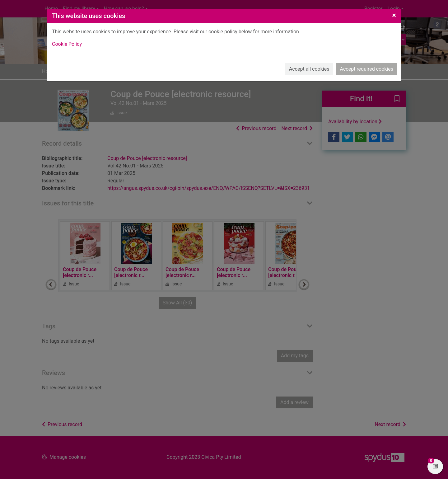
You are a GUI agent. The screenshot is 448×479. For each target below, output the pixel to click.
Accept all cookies (309, 69)
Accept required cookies (366, 69)
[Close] (394, 15)
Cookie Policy (67, 44)
